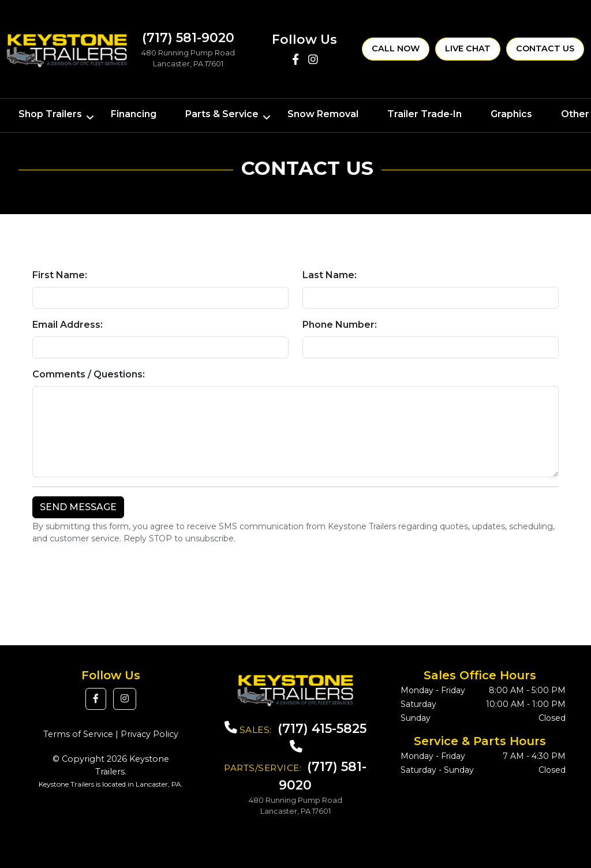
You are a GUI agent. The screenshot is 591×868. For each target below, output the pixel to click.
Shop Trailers (50, 114)
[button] (96, 699)
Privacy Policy (149, 734)
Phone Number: (340, 325)
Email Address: (68, 325)
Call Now (396, 48)
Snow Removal (323, 114)
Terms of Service (78, 734)
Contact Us (545, 48)
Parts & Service (222, 114)
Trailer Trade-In (424, 114)
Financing (134, 114)
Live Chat (468, 48)
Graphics (511, 114)
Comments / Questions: (89, 374)
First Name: (60, 275)
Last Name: (330, 275)
